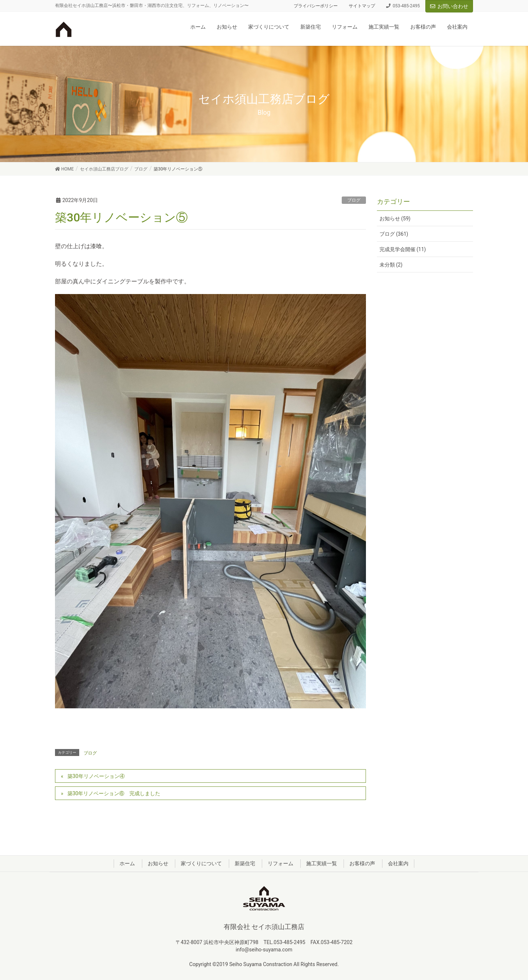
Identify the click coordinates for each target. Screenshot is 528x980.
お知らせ (158, 863)
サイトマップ (362, 6)
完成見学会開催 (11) (403, 249)
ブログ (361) (394, 234)
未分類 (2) (391, 265)
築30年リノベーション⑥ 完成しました (114, 793)
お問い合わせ (449, 6)
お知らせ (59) (395, 219)
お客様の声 (362, 863)
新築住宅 (245, 863)
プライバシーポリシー (316, 6)
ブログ (354, 200)
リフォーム (280, 863)
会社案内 (398, 863)
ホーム (127, 863)
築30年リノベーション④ (96, 776)
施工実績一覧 (322, 863)
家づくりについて (201, 863)
